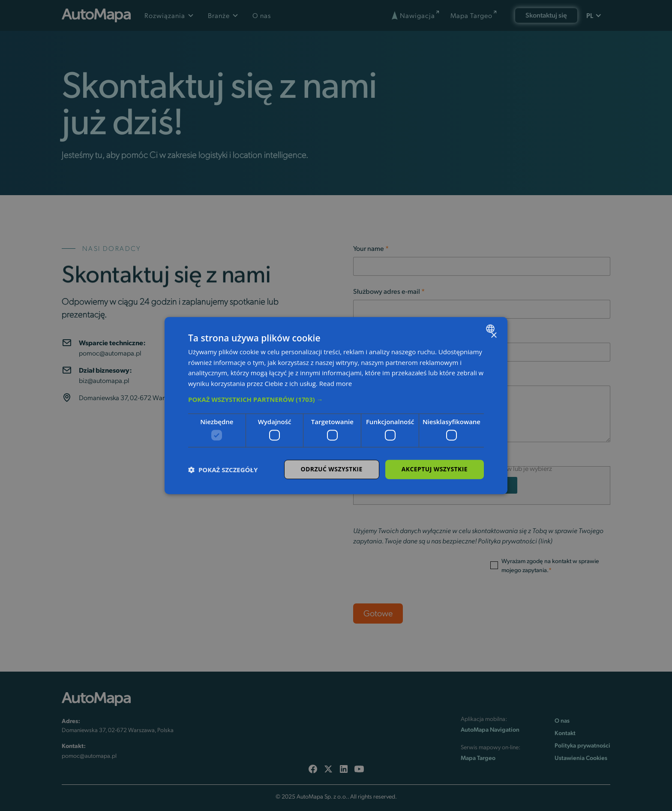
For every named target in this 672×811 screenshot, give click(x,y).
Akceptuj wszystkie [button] (435, 469)
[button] (336, 399)
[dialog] (336, 406)
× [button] (493, 336)
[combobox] (491, 329)
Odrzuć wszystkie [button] (332, 469)
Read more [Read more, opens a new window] (336, 383)
